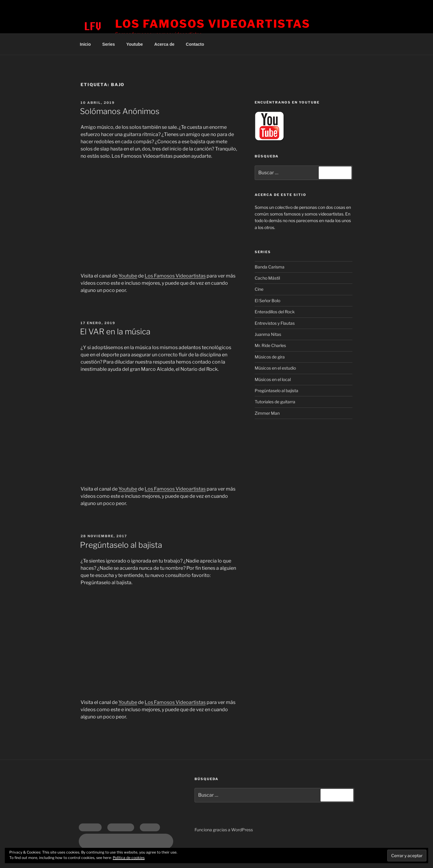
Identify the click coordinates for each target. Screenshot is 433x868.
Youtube (135, 44)
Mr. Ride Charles (270, 345)
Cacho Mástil (267, 278)
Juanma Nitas (268, 334)
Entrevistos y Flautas (275, 323)
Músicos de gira (270, 357)
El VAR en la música (115, 332)
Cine (259, 289)
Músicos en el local (273, 379)
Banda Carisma (270, 267)
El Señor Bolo (267, 301)
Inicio (86, 44)
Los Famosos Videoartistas (213, 24)
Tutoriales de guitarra (275, 402)
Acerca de (164, 44)
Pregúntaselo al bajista (121, 545)
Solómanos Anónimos (120, 111)
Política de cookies (129, 858)
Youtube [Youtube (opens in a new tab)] (128, 276)
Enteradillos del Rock (275, 312)
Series (109, 44)
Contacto (195, 44)
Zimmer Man (267, 413)
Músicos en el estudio (275, 368)
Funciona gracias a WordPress (224, 830)
